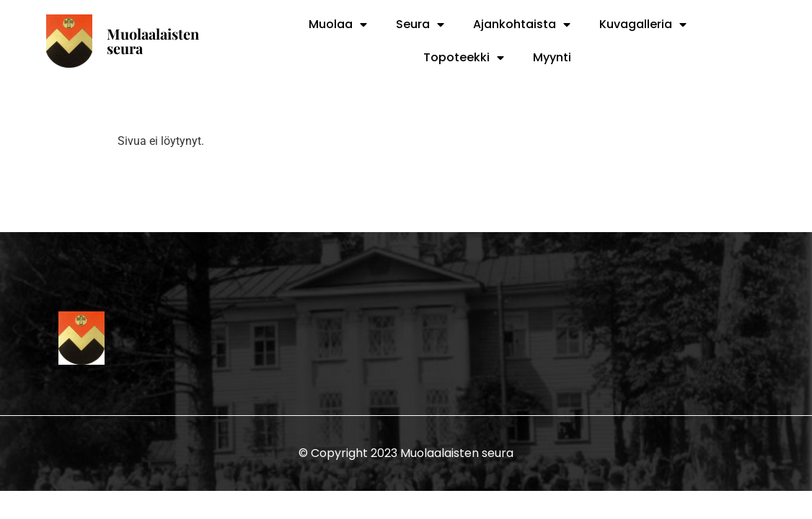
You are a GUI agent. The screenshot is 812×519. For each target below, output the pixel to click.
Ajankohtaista (522, 25)
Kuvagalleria (643, 25)
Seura (420, 25)
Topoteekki (464, 58)
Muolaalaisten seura (153, 41)
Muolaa (338, 25)
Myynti (552, 57)
